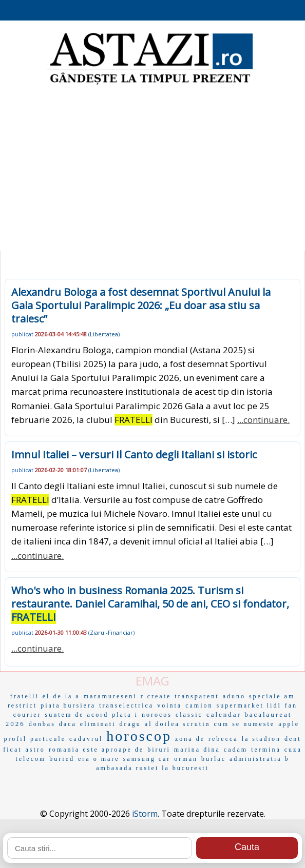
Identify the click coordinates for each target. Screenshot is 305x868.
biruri (159, 750)
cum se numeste (244, 724)
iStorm (145, 814)
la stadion (261, 739)
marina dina (197, 750)
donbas (42, 724)
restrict (22, 705)
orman (186, 759)
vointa (169, 705)
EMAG (153, 681)
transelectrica (126, 705)
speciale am (272, 696)
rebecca (223, 739)
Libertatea (104, 334)
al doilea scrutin (178, 724)
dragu (130, 724)
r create (156, 696)
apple (289, 724)
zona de (190, 739)
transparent (197, 696)
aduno (234, 696)
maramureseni (110, 696)
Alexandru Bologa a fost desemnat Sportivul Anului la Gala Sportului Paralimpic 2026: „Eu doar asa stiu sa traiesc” (141, 305)
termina (266, 750)
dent (293, 739)
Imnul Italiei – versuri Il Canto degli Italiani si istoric (134, 455)
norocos (157, 715)
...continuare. (263, 420)
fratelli (25, 696)
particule (48, 739)
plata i (125, 715)
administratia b (260, 759)
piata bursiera (68, 705)
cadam (236, 750)
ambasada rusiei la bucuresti (153, 768)
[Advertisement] (153, 169)
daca (68, 724)
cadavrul (86, 739)
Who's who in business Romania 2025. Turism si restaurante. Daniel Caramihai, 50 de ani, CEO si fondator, (150, 604)
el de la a (61, 696)
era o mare (99, 759)
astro (35, 750)
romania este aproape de (96, 750)
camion (199, 705)
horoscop (139, 736)
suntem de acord (77, 715)
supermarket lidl (249, 705)
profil (15, 739)
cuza (293, 750)
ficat (12, 750)
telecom (31, 759)
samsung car (147, 759)
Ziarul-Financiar (111, 632)
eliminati (98, 724)
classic (189, 715)
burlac (214, 759)
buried (62, 759)
